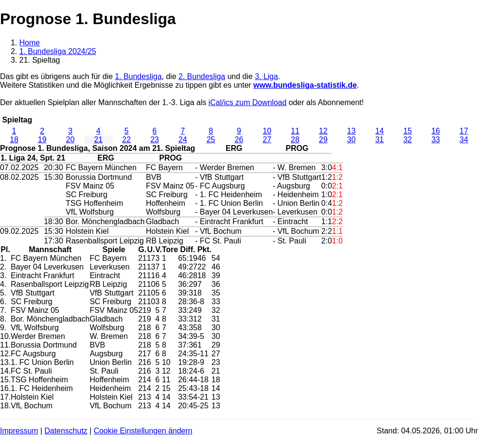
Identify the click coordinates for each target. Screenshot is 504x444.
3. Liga (266, 76)
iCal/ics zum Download (247, 102)
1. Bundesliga (138, 76)
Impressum (19, 431)
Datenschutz (66, 431)
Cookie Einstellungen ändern (143, 431)
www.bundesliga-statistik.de (305, 85)
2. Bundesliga (202, 76)
